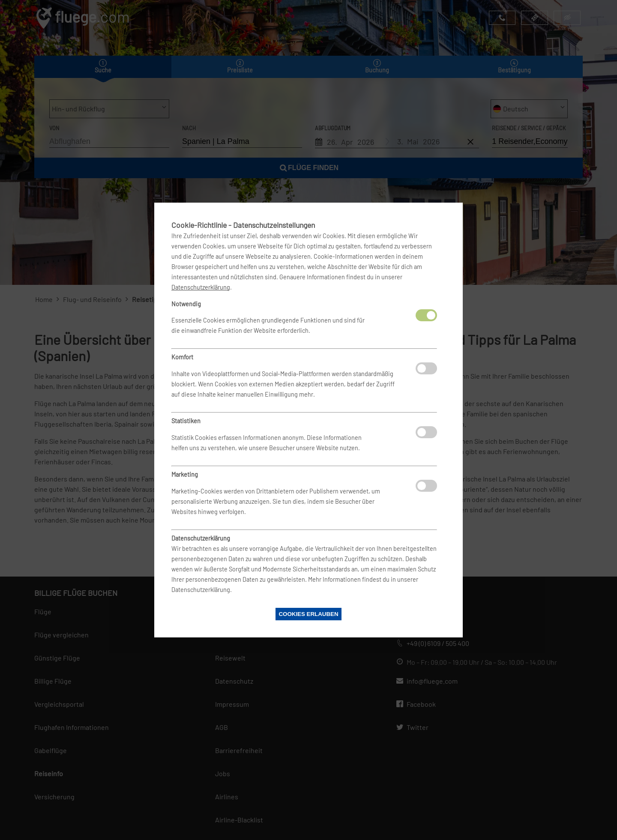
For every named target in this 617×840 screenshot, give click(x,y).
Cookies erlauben (308, 614)
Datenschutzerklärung (201, 287)
